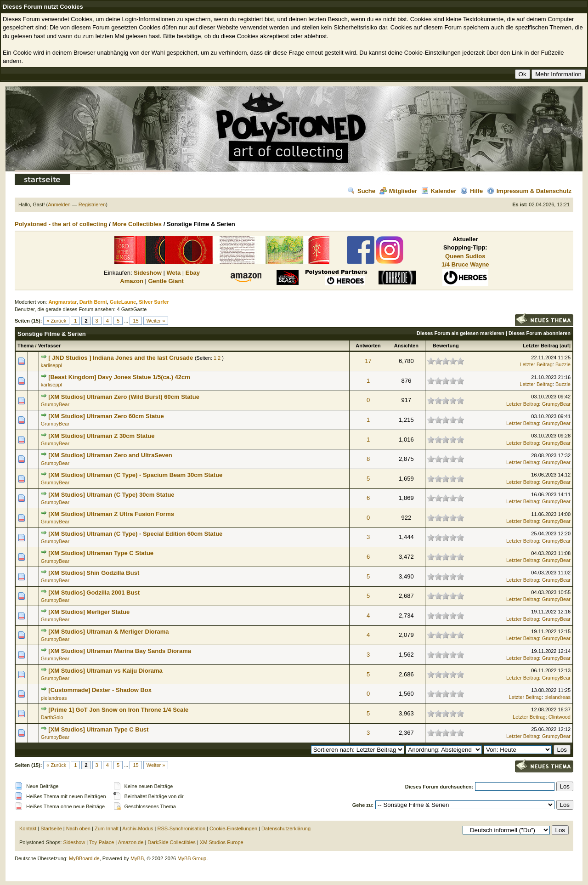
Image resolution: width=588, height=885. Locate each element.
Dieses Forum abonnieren (540, 333)
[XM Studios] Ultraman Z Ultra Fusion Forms (111, 514)
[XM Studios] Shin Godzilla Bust (94, 573)
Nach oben (78, 828)
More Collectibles (137, 224)
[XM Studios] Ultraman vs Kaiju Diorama (105, 671)
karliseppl (51, 365)
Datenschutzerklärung (286, 828)
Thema (25, 346)
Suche (362, 191)
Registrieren (92, 204)
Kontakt (28, 828)
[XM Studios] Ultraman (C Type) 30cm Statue (111, 495)
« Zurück (56, 321)
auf (565, 346)
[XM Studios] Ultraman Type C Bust (98, 729)
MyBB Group (192, 858)
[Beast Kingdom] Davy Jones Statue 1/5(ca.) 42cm (119, 377)
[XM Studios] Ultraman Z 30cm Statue (101, 436)
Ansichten (406, 346)
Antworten (368, 346)
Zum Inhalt (107, 828)
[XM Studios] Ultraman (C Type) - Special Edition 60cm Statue (135, 534)
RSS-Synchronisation (182, 828)
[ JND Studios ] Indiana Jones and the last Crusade (121, 358)
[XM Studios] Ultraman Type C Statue (101, 553)
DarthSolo (52, 717)
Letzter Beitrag (540, 346)
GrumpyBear (55, 404)
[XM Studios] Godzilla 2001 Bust (94, 593)
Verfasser (50, 346)
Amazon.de (131, 842)
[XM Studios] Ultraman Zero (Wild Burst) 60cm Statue (124, 397)
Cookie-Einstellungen (233, 828)
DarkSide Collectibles (172, 842)
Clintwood (560, 717)
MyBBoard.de (84, 858)
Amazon (132, 281)
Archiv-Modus (138, 828)
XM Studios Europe (222, 842)
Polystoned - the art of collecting (61, 224)
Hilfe (472, 191)
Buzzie (563, 364)
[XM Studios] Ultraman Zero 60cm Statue (106, 416)
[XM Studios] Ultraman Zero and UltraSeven (110, 455)
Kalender (439, 191)
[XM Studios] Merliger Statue (89, 612)
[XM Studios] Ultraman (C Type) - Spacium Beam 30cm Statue (135, 475)
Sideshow (148, 273)
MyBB (137, 858)
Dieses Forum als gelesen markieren (461, 333)
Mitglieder (398, 191)
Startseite (51, 828)
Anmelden (59, 204)
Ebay (193, 273)
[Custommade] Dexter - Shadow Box (100, 690)
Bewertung (446, 346)
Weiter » (156, 321)
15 (136, 321)
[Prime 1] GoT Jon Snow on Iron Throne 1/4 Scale (118, 710)
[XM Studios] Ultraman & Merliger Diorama (108, 632)
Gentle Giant (166, 281)
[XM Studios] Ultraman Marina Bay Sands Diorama (120, 651)
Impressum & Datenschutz (529, 191)
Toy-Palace (102, 842)
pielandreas (54, 698)
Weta (173, 273)
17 (368, 361)
